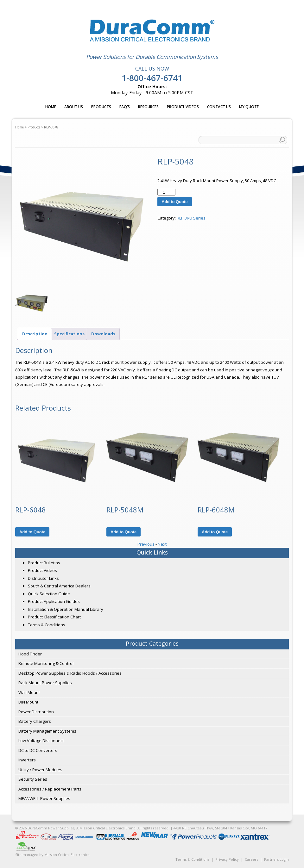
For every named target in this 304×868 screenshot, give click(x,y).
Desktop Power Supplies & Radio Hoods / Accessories (70, 673)
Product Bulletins (44, 563)
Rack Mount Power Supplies (45, 683)
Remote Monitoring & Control (46, 663)
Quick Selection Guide (49, 594)
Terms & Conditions (47, 625)
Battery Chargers (35, 721)
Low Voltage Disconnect (41, 741)
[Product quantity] (166, 192)
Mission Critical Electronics (67, 855)
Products (101, 107)
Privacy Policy (227, 859)
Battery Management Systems (47, 731)
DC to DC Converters (38, 750)
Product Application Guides (54, 601)
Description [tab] (35, 334)
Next (162, 544)
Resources (148, 107)
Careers (251, 859)
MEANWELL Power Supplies (44, 798)
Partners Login (276, 859)
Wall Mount (29, 692)
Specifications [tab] (69, 334)
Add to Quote (174, 202)
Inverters (27, 760)
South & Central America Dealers (59, 586)
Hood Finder (30, 654)
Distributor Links (43, 578)
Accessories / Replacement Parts (50, 789)
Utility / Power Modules (40, 770)
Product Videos (183, 107)
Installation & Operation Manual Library (66, 609)
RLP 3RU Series (191, 218)
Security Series (33, 779)
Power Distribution (36, 712)
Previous (146, 544)
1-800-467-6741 (152, 78)
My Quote (249, 107)
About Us (74, 107)
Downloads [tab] (103, 334)
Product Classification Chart (54, 617)
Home (51, 107)
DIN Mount (28, 702)
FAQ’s (125, 107)
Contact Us (219, 107)
